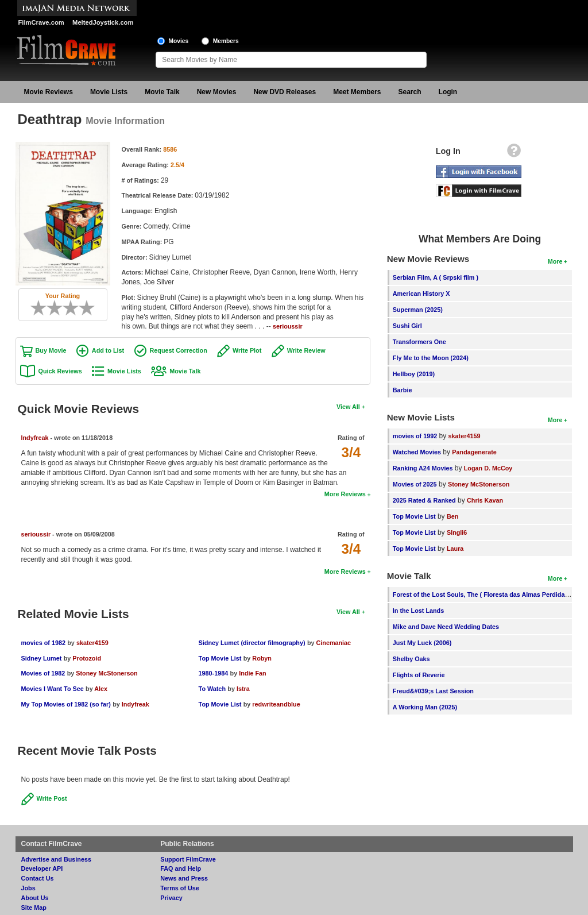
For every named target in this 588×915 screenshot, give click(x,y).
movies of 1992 (415, 436)
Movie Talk (162, 92)
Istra (243, 689)
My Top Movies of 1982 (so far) (66, 704)
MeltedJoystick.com (103, 22)
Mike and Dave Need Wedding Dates (446, 627)
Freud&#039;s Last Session (433, 691)
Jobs (28, 888)
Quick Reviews (60, 371)
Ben (452, 516)
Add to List (108, 350)
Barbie (403, 390)
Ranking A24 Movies (423, 468)
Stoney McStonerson (107, 673)
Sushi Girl (407, 326)
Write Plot (247, 350)
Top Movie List (220, 658)
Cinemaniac (334, 643)
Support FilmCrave (188, 859)
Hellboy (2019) (414, 374)
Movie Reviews (49, 92)
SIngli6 (457, 532)
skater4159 (92, 643)
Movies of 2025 (415, 484)
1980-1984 (214, 673)
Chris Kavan (485, 500)
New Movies (217, 92)
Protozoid (87, 658)
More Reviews (345, 494)
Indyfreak (35, 438)
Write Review (306, 350)
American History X (421, 294)
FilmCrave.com (41, 22)
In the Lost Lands (418, 611)
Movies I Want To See (53, 689)
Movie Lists (109, 92)
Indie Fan (252, 673)
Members (226, 41)
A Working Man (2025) (425, 707)
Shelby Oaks (411, 659)
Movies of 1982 (43, 673)
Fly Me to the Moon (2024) (431, 358)
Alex (101, 689)
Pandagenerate (474, 452)
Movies (179, 41)
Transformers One (419, 342)
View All (348, 407)
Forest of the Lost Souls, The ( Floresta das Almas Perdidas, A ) (486, 594)
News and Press (184, 878)
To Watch (212, 689)
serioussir (288, 326)
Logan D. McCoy (488, 468)
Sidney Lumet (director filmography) (252, 643)
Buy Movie (51, 350)
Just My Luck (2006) (422, 643)
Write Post (52, 798)
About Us (35, 898)
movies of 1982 (43, 643)
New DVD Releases (285, 92)
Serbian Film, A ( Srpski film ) (436, 277)
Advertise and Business (56, 859)
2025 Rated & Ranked (424, 500)
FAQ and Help (181, 868)
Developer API (42, 868)
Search (410, 92)
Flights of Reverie (419, 675)
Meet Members (357, 92)
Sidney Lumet (42, 658)
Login (448, 92)
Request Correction (179, 350)
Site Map (34, 908)
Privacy (171, 898)
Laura (455, 549)
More (555, 261)
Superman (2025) (418, 310)
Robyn (262, 658)
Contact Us (38, 878)
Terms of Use (180, 888)
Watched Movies (417, 452)
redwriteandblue (276, 704)
